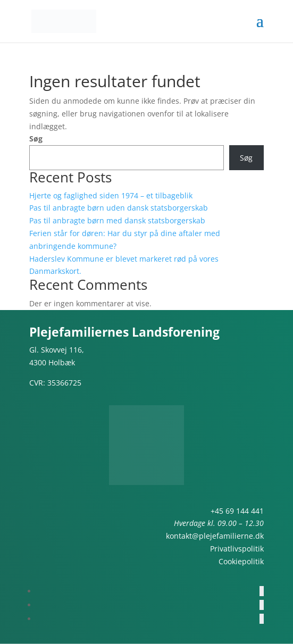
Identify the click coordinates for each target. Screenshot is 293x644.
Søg (36, 139)
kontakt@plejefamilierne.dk (215, 536)
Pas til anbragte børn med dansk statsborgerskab (117, 220)
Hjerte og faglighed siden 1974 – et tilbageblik (111, 195)
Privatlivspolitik (237, 549)
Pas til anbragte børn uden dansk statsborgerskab (119, 208)
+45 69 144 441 (237, 511)
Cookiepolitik (241, 561)
